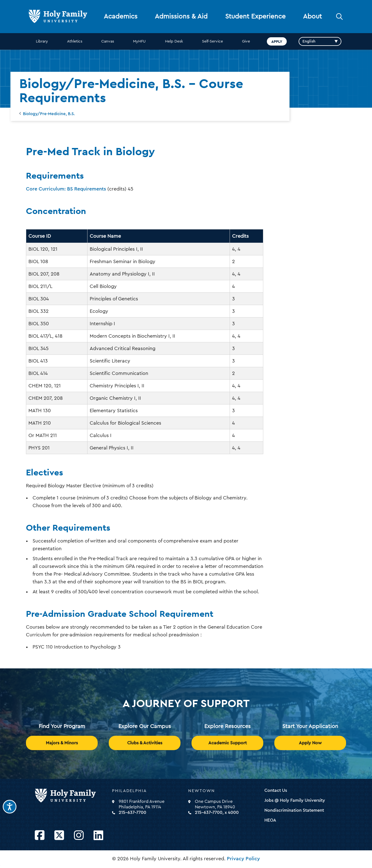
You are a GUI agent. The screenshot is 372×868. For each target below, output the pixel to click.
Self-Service (212, 41)
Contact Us (276, 790)
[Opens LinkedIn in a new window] (98, 836)
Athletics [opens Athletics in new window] (75, 41)
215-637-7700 (132, 813)
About (312, 17)
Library (42, 41)
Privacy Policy (243, 859)
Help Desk (174, 41)
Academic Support (228, 743)
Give (246, 41)
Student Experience (255, 17)
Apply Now (310, 743)
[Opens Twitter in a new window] (59, 836)
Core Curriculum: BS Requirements (66, 189)
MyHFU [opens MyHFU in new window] (139, 41)
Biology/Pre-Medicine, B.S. (49, 114)
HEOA (270, 820)
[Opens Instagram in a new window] (79, 836)
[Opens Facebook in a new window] (40, 836)
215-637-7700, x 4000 (217, 813)
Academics (121, 17)
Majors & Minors (62, 743)
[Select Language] (320, 41)
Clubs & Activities (145, 743)
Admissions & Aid (181, 17)
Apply (277, 41)
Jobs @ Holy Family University (295, 800)
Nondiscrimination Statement (294, 810)
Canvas (108, 41)
